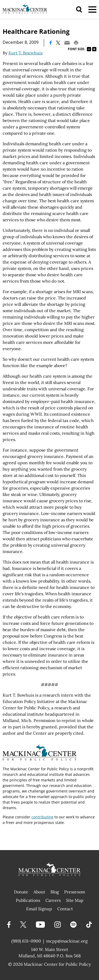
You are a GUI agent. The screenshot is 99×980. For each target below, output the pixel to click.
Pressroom (75, 892)
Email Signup (39, 909)
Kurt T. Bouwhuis (25, 53)
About (39, 892)
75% (89, 49)
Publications (28, 900)
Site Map (75, 900)
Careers (53, 900)
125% (94, 49)
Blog (55, 892)
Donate (21, 892)
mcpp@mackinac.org (67, 941)
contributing (42, 817)
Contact (65, 909)
